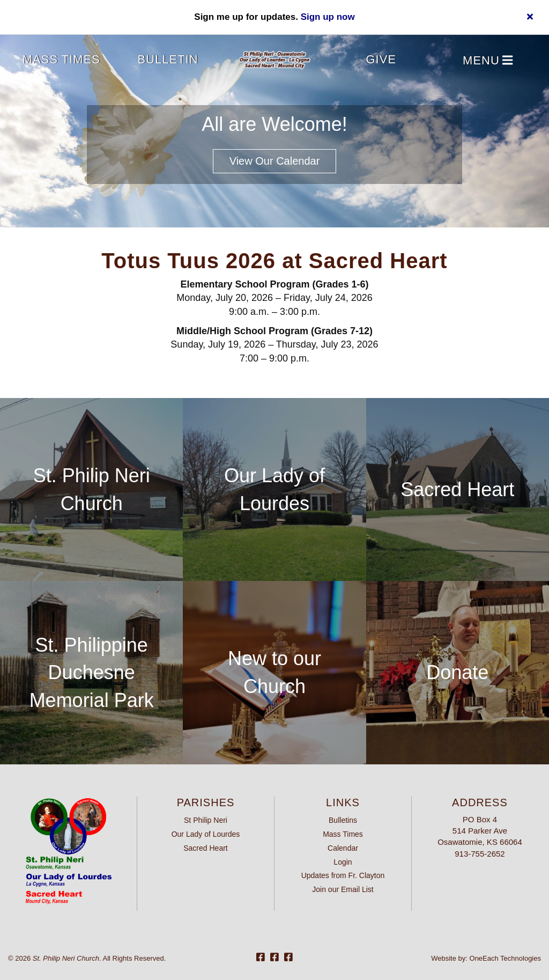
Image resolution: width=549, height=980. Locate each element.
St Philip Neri (206, 820)
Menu (488, 61)
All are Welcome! (274, 124)
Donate (457, 672)
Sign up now (328, 17)
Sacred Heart (457, 489)
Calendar (343, 848)
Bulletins (343, 820)
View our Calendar (275, 161)
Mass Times (61, 59)
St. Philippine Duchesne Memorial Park (92, 673)
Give (381, 59)
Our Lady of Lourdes (206, 834)
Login (343, 862)
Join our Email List (343, 889)
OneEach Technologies (505, 958)
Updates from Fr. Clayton (343, 875)
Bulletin (168, 59)
